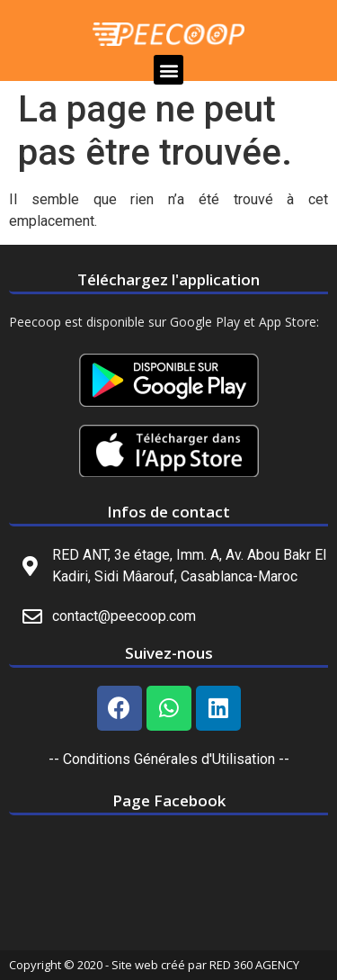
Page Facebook (169, 800)
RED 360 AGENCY (254, 965)
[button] (168, 70)
